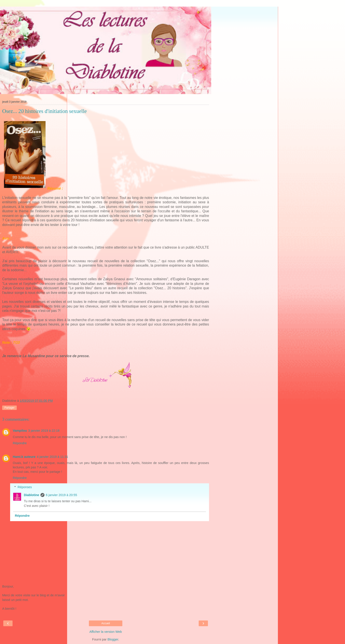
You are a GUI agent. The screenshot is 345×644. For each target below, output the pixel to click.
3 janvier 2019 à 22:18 (44, 431)
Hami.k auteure (24, 457)
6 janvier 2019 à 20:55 (61, 495)
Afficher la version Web (106, 632)
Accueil (106, 623)
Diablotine (31, 495)
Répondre (20, 443)
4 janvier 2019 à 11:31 (52, 457)
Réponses (25, 487)
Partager (9, 408)
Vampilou (20, 431)
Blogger (113, 639)
